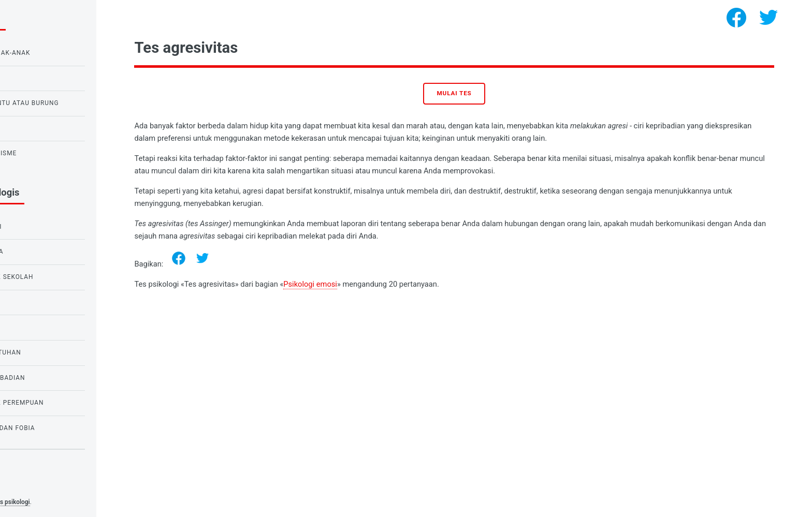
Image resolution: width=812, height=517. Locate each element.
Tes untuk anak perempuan (61, 403)
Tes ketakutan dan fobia (57, 428)
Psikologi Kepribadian (52, 378)
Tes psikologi (79, 502)
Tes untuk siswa (41, 252)
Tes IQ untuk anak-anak (55, 53)
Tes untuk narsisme (48, 153)
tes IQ (22, 327)
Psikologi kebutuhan (50, 352)
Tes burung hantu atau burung (69, 103)
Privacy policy (30, 486)
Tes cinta (28, 128)
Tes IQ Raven (34, 78)
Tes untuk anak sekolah (56, 277)
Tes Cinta (28, 302)
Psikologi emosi (378, 284)
